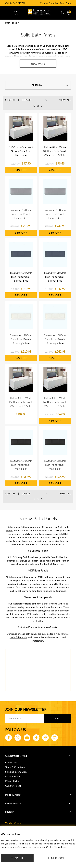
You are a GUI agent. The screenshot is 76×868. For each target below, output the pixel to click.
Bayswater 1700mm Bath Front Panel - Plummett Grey (21, 214)
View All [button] (65, 100)
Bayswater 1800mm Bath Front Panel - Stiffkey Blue (55, 277)
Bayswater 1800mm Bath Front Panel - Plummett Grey (55, 214)
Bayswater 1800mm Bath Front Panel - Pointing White (55, 339)
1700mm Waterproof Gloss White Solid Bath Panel (21, 151)
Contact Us (11, 762)
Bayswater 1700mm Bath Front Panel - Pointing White (21, 339)
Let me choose (56, 858)
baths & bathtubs (19, 637)
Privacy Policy (12, 781)
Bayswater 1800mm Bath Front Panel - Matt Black (55, 465)
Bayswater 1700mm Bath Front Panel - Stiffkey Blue (21, 277)
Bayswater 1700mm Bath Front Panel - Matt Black (21, 465)
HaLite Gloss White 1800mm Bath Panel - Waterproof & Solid (55, 151)
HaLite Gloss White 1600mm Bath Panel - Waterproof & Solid (55, 402)
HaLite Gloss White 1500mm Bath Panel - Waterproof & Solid (21, 402)
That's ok (17, 858)
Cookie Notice (53, 847)
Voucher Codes (13, 823)
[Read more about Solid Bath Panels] (38, 64)
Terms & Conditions (15, 767)
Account (62, 13)
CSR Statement (13, 786)
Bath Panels (11, 23)
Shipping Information (16, 772)
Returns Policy (13, 776)
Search (16, 13)
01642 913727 (18, 3)
